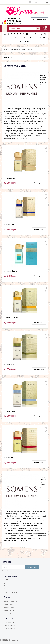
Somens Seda (9, 458)
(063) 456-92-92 (14, 23)
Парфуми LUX (9, 607)
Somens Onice (9, 411)
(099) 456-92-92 (14, 21)
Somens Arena (9, 178)
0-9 (44, 38)
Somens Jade (9, 364)
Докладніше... (39, 183)
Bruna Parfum (9, 604)
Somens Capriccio (11, 318)
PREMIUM (7, 613)
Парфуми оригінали (12, 601)
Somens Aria (9, 225)
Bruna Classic (9, 610)
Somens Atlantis (10, 271)
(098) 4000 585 (14, 18)
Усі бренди (25, 41)
